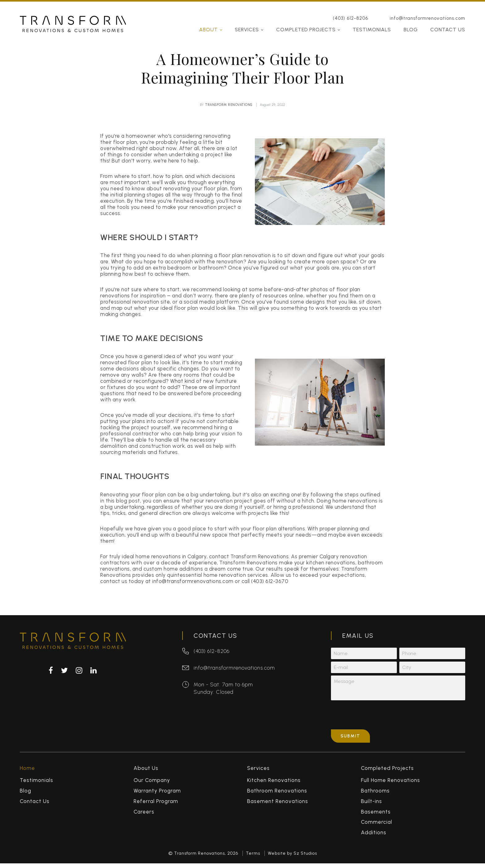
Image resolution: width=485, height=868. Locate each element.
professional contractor (130, 434)
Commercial (377, 824)
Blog (411, 23)
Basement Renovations (278, 803)
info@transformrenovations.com (427, 11)
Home (27, 771)
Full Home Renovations (391, 783)
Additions (374, 835)
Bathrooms (375, 793)
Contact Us (448, 23)
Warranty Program (157, 793)
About (208, 23)
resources (275, 296)
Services (247, 23)
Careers (144, 814)
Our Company (152, 783)
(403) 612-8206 (350, 11)
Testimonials (372, 23)
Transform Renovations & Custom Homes (73, 17)
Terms (253, 855)
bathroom (211, 268)
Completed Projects (306, 23)
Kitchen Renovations (274, 783)
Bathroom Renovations (277, 793)
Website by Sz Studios (292, 855)
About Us (146, 771)
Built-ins (371, 803)
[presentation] (378, 717)
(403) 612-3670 (270, 581)
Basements (376, 814)
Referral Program (156, 803)
